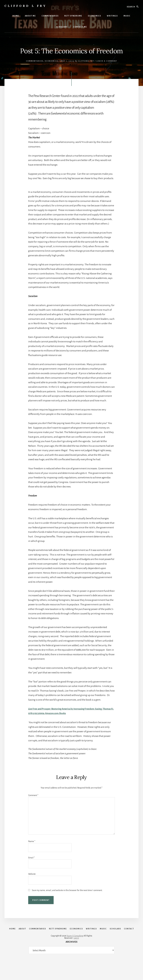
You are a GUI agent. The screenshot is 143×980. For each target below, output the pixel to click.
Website (32, 874)
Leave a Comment (107, 61)
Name (32, 841)
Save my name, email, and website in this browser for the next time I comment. (67, 890)
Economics (51, 61)
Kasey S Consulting (75, 953)
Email (31, 858)
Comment (33, 795)
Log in (76, 955)
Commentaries (35, 61)
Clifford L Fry (26, 6)
